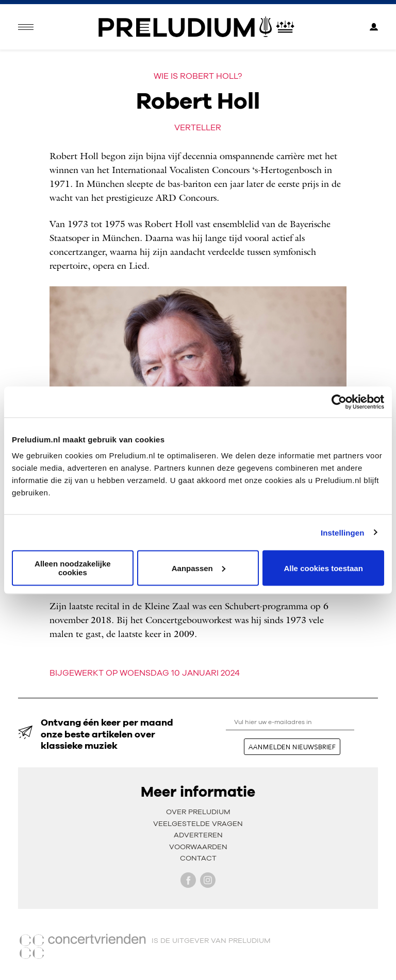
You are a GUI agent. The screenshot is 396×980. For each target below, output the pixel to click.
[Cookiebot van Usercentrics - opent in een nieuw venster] (339, 402)
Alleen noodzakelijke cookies (73, 568)
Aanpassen (199, 568)
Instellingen (343, 532)
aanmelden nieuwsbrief (292, 747)
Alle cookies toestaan (323, 568)
